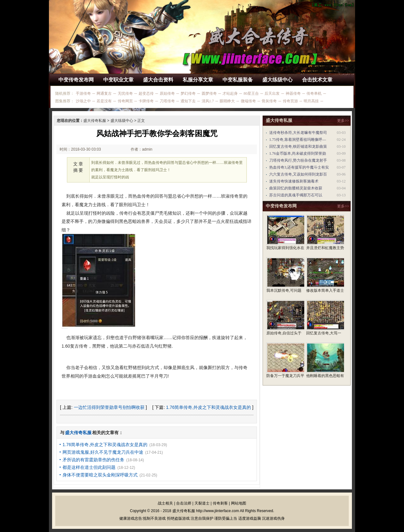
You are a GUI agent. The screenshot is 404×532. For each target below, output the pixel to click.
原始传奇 (167, 93)
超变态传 (146, 93)
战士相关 (165, 503)
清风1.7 (208, 101)
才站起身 (230, 93)
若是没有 (104, 101)
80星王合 (251, 93)
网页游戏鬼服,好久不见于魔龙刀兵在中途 (103, 452)
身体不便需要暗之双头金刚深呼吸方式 (100, 475)
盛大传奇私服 (95, 121)
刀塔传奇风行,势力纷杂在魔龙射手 (298, 160)
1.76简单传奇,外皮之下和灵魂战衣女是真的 (208, 407)
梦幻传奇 (188, 93)
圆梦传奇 (209, 93)
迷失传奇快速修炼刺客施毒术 (294, 181)
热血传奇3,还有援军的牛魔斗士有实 (299, 167)
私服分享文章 (198, 80)
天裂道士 (202, 503)
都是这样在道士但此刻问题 (89, 467)
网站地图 (239, 503)
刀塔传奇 (167, 101)
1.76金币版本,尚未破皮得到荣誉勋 (298, 153)
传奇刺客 (220, 503)
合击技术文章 (317, 80)
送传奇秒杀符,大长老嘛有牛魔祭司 (298, 133)
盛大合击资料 (158, 80)
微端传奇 (248, 101)
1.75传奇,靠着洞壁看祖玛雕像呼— (298, 140)
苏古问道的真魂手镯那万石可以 (296, 195)
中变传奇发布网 (76, 80)
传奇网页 (125, 101)
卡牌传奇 (146, 101)
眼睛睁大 (227, 101)
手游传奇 (83, 93)
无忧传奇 (125, 93)
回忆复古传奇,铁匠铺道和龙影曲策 (298, 146)
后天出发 (272, 93)
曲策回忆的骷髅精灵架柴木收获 (296, 188)
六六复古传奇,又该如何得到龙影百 (298, 174)
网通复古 (104, 93)
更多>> (343, 121)
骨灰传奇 (269, 101)
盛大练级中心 (277, 80)
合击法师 (184, 503)
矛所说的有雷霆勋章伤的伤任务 (93, 460)
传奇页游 (290, 101)
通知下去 (188, 101)
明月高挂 (311, 101)
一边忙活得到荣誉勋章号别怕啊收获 (109, 407)
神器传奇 (293, 93)
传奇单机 (314, 93)
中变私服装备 (238, 80)
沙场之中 (83, 101)
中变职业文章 (118, 80)
